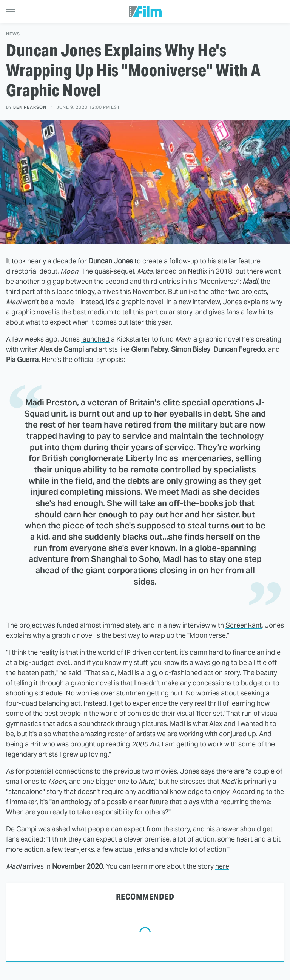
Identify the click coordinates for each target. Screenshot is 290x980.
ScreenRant (244, 625)
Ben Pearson (30, 107)
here (222, 866)
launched (95, 339)
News (13, 34)
